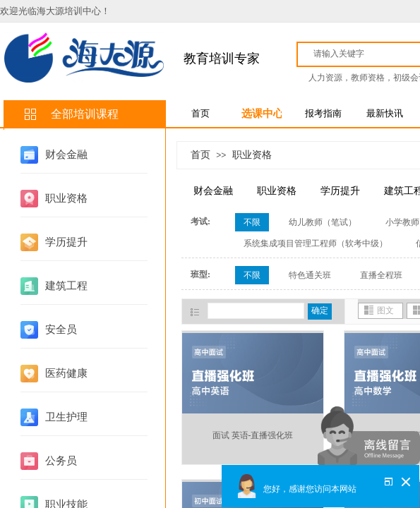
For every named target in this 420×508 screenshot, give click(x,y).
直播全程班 (381, 275)
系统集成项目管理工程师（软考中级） (316, 243)
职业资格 (66, 198)
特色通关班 (310, 275)
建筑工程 (66, 286)
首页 (200, 155)
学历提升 (66, 242)
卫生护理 (66, 417)
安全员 (61, 329)
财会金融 (66, 155)
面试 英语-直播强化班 (253, 435)
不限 (252, 222)
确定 (320, 310)
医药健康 (66, 373)
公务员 (61, 461)
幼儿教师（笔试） (323, 222)
